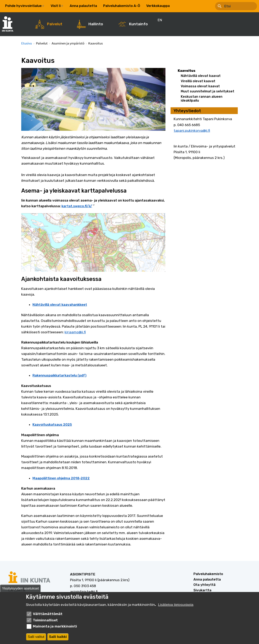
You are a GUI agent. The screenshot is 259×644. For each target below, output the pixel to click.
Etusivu (27, 43)
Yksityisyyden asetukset (20, 588)
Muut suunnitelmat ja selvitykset (208, 91)
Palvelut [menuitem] (55, 24)
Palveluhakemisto (208, 574)
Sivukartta (202, 590)
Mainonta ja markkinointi (55, 626)
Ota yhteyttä (204, 585)
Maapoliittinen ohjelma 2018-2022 (61, 478)
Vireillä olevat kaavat (198, 81)
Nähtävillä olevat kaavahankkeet (60, 305)
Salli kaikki (58, 637)
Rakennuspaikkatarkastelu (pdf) (59, 375)
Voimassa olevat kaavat (200, 86)
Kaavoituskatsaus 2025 (52, 425)
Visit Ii (57, 6)
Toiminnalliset (45, 620)
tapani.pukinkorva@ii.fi (192, 131)
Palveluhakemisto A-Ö (122, 6)
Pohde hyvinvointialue (25, 6)
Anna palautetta (83, 6)
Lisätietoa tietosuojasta (176, 605)
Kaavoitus (187, 71)
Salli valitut (36, 637)
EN (178, 6)
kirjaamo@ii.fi (75, 332)
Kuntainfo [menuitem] (138, 24)
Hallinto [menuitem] (96, 24)
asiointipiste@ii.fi (84, 592)
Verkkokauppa (158, 6)
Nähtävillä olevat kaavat (201, 76)
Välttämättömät (48, 614)
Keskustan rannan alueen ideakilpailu (202, 99)
